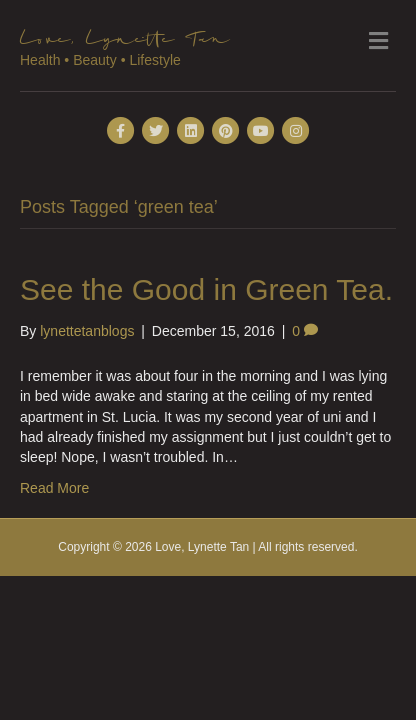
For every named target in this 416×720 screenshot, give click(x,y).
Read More (54, 488)
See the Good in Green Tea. (206, 289)
